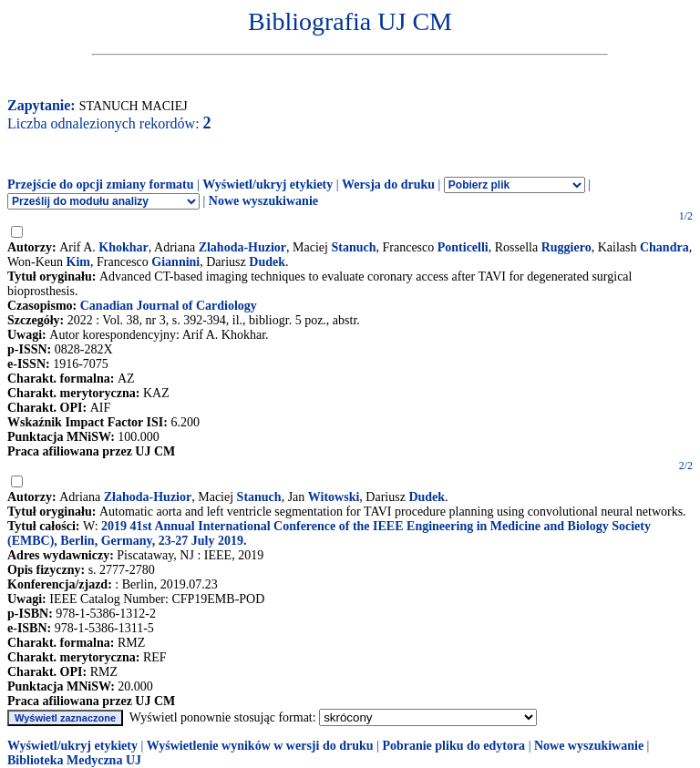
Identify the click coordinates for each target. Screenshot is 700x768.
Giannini (175, 262)
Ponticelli (463, 247)
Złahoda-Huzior (148, 497)
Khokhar (123, 247)
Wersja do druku (388, 184)
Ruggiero (566, 247)
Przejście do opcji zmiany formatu (101, 184)
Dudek (267, 262)
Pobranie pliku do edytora (453, 746)
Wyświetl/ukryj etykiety (268, 184)
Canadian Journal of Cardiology (169, 306)
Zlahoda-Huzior (242, 247)
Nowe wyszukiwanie (263, 201)
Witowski (334, 497)
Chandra (664, 247)
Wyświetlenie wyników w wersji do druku (260, 746)
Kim (78, 262)
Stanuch (353, 247)
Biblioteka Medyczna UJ (74, 760)
